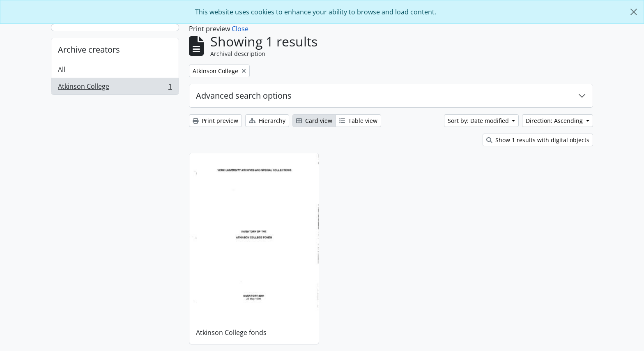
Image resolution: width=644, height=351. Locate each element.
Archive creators (89, 50)
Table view (358, 121)
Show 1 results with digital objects (538, 140)
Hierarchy (267, 121)
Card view (314, 121)
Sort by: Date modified (479, 121)
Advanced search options (244, 96)
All (62, 69)
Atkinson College (115, 88)
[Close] (634, 12)
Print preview (215, 121)
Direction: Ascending (555, 121)
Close (240, 29)
